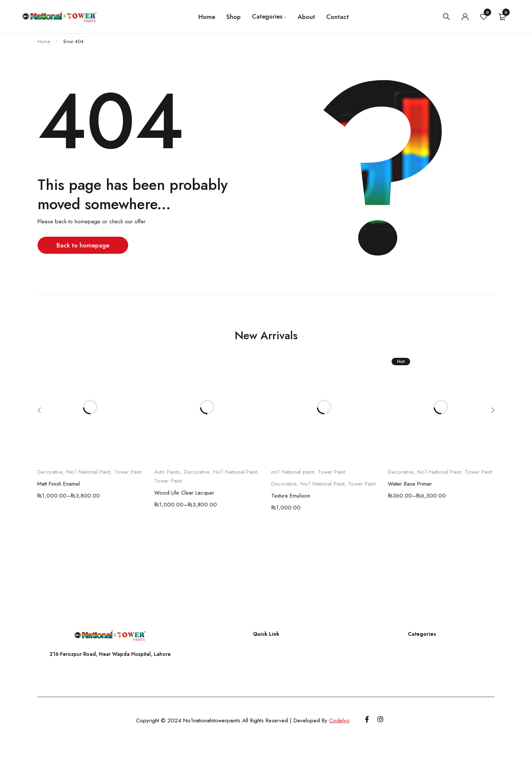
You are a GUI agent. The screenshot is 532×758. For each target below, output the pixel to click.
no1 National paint (293, 472)
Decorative (50, 472)
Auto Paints (167, 472)
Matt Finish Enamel (59, 484)
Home (44, 41)
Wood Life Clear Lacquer (184, 493)
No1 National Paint (88, 472)
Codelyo (338, 720)
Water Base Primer (410, 484)
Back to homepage (84, 245)
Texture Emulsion (291, 496)
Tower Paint (128, 472)
